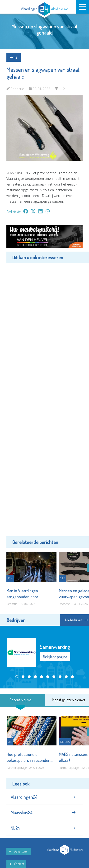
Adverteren (19, 851)
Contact (16, 864)
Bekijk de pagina (55, 656)
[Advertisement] (44, 399)
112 (14, 57)
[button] (17, 677)
